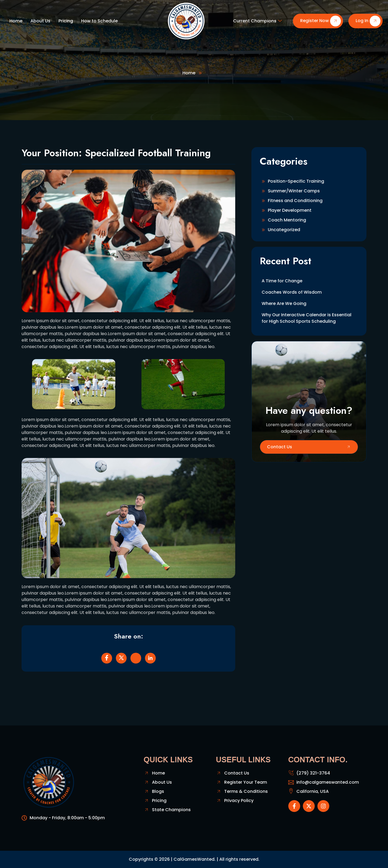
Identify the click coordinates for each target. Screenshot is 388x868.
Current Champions (257, 21)
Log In (368, 21)
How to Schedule (99, 21)
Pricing (66, 21)
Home (16, 21)
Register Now (321, 21)
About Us (40, 21)
